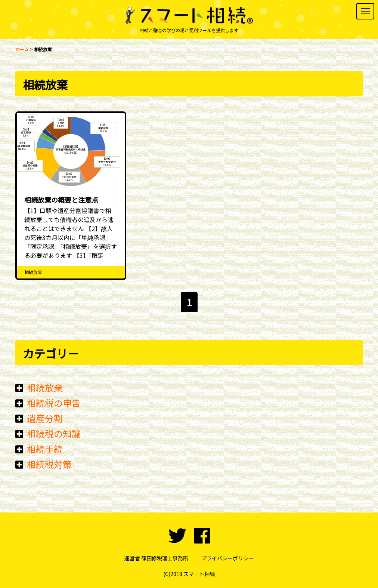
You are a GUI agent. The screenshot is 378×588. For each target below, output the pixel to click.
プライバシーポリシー (227, 558)
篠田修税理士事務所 (165, 558)
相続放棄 (45, 387)
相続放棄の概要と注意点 (61, 200)
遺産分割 (45, 418)
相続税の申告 (54, 403)
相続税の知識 (54, 433)
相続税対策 (49, 464)
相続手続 (45, 449)
